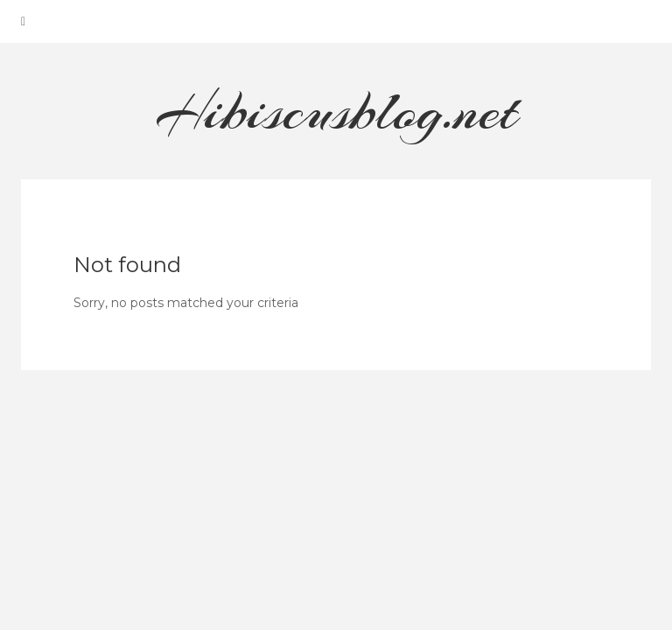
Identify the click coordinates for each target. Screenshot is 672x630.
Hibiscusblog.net (336, 111)
